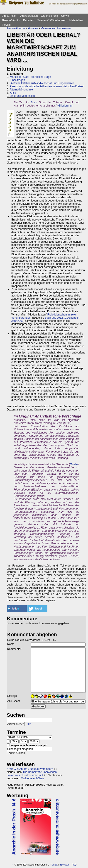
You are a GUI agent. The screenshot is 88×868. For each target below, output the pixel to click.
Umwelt (66, 16)
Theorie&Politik (11, 20)
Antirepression (29, 16)
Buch (34, 102)
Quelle (74, 464)
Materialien (76, 20)
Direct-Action (9, 16)
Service (6, 25)
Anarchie (33, 28)
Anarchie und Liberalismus (56, 28)
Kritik (13, 93)
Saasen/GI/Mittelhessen (52, 20)
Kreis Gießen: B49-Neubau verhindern (30, 769)
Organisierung (49, 16)
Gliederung (65, 106)
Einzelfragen (17, 80)
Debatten (29, 20)
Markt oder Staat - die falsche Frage (30, 77)
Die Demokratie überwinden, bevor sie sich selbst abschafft (32, 774)
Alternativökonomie (21, 90)
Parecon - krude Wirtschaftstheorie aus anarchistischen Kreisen (47, 86)
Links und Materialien (22, 96)
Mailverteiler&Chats (33, 778)
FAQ (74, 865)
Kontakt (54, 865)
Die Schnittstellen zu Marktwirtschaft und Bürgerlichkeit (42, 83)
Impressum (64, 865)
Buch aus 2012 (54, 318)
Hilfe (28, 724)
